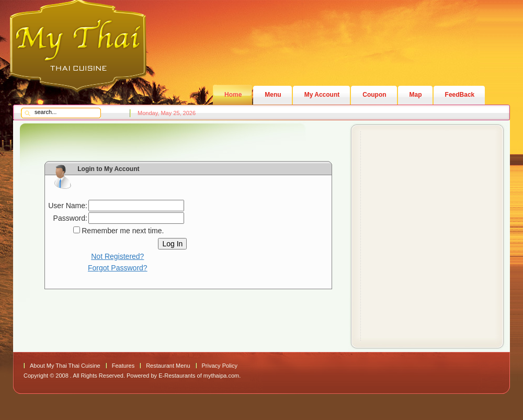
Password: (70, 218)
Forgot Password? (118, 268)
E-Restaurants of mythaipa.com (199, 376)
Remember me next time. (123, 231)
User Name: (68, 206)
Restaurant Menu (168, 366)
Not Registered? (117, 256)
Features (123, 366)
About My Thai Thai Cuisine (65, 366)
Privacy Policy (220, 366)
